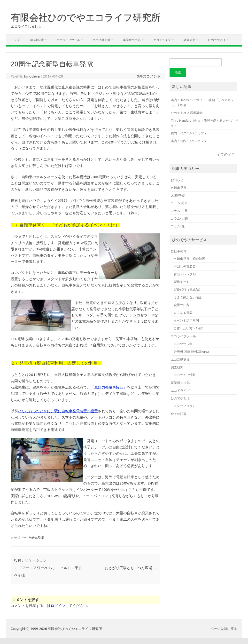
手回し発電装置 (185, 266)
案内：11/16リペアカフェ (189, 133)
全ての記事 (226, 154)
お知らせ (177, 180)
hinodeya (32, 76)
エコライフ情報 (185, 375)
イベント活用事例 (186, 320)
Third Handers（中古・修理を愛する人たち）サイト (205, 123)
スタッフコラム (185, 406)
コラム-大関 (179, 218)
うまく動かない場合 (188, 297)
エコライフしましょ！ (28, 26)
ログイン (58, 606)
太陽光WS (178, 195)
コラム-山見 (179, 211)
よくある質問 (183, 313)
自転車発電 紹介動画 (189, 259)
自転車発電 (37, 40)
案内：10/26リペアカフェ (189, 141)
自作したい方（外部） (189, 328)
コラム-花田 (179, 226)
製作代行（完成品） (188, 289)
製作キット (182, 282)
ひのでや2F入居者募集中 (188, 113)
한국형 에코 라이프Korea (191, 351)
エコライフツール (68, 40)
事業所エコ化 (132, 40)
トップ (15, 40)
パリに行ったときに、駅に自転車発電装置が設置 (58, 411)
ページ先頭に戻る (224, 629)
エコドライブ (162, 40)
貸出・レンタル (185, 274)
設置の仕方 (182, 305)
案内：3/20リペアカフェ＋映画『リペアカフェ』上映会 (202, 102)
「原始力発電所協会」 (109, 387)
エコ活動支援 (101, 40)
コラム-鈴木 (179, 203)
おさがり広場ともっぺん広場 (131, 568)
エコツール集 (183, 344)
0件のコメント (149, 76)
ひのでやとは (217, 40)
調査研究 (189, 40)
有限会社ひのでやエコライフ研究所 (86, 17)
